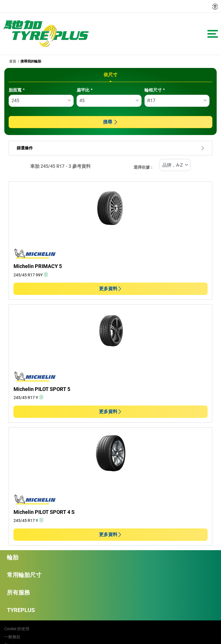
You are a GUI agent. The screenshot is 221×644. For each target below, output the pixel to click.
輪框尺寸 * (155, 90)
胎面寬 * (17, 90)
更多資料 (110, 289)
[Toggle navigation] (213, 34)
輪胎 (110, 557)
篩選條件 (110, 148)
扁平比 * (85, 90)
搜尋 (110, 122)
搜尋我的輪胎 (31, 61)
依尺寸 (110, 75)
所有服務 (110, 592)
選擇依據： (144, 167)
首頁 (13, 61)
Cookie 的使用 (17, 629)
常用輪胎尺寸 (110, 575)
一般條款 (12, 637)
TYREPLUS (110, 610)
